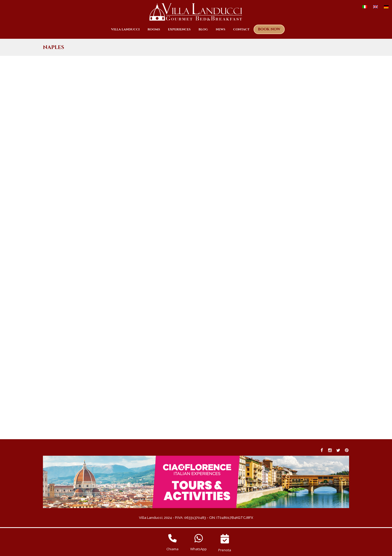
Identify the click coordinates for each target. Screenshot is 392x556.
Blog (203, 29)
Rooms (154, 29)
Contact (241, 29)
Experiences (179, 29)
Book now (269, 29)
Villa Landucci (125, 29)
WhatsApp (198, 549)
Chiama (172, 549)
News (221, 29)
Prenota (225, 550)
